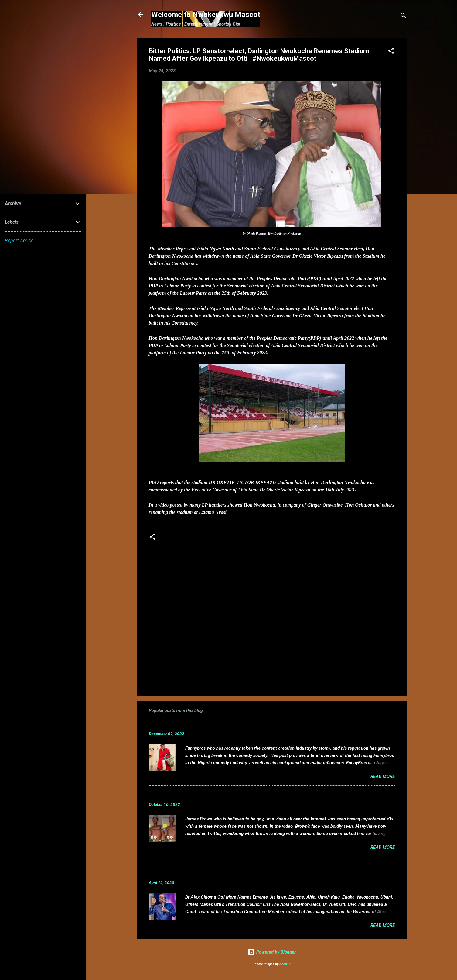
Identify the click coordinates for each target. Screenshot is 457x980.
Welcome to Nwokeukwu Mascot (206, 15)
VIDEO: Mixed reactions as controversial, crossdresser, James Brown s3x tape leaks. (254, 795)
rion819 (285, 964)
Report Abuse (19, 241)
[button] (391, 52)
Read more (383, 776)
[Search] (403, 17)
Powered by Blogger (272, 952)
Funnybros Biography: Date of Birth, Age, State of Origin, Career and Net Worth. (248, 724)
